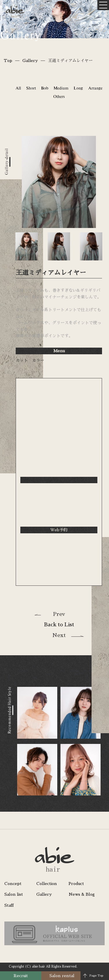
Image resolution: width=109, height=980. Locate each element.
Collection (47, 884)
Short (31, 88)
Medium (61, 88)
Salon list (14, 894)
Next (59, 635)
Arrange (95, 88)
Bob (45, 88)
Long (78, 88)
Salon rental (62, 976)
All (18, 88)
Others (59, 96)
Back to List (59, 625)
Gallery (30, 61)
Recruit (21, 976)
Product (76, 884)
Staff (9, 905)
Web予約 (59, 530)
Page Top (96, 976)
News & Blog (82, 894)
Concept (13, 884)
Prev (59, 614)
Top (8, 61)
